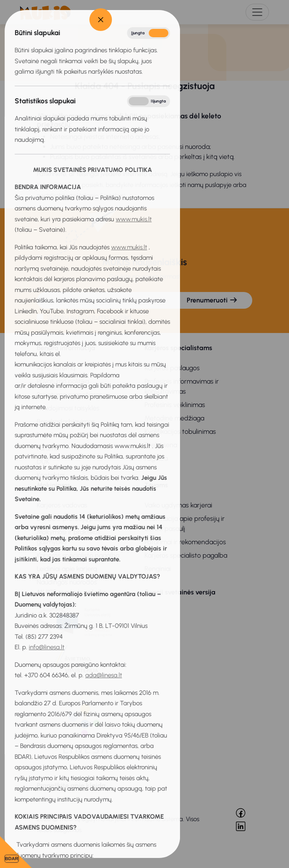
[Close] (24, 20)
